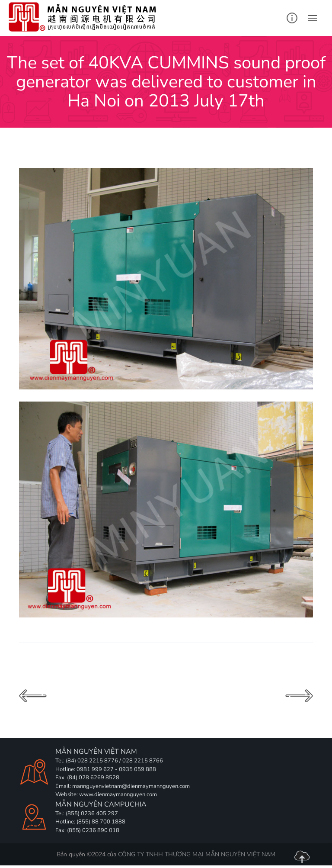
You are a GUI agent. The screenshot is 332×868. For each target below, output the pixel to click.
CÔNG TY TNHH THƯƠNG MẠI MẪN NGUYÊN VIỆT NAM (197, 854)
